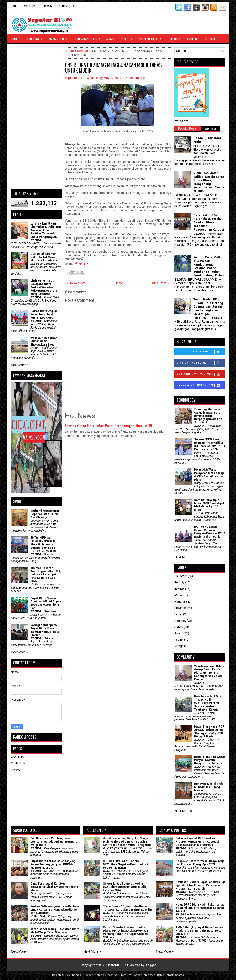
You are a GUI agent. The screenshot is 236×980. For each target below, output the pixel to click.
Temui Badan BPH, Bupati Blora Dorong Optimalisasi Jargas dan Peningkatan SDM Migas (208, 306)
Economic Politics (88, 38)
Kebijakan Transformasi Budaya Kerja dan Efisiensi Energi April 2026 (200, 863)
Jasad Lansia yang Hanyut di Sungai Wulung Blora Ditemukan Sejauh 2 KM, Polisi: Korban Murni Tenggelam (127, 842)
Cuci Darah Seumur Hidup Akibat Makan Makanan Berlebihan (44, 257)
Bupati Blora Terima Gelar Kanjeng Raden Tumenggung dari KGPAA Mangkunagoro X (53, 864)
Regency (180, 621)
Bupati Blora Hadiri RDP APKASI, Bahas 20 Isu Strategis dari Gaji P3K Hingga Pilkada (209, 732)
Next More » (20, 365)
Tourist (179, 640)
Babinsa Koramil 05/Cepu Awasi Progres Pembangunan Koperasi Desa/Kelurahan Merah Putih (197, 842)
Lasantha (112, 975)
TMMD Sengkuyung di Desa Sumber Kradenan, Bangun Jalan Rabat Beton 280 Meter (199, 931)
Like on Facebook (201, 363)
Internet (179, 589)
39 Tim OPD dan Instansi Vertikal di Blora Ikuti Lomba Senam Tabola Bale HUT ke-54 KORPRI (43, 544)
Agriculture (60, 38)
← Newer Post (76, 283)
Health (128, 38)
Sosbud (83, 51)
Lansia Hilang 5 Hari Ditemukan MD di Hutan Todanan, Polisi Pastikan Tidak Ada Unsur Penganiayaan (46, 230)
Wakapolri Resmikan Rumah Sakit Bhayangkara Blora (44, 341)
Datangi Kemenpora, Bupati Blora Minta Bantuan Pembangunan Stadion (45, 630)
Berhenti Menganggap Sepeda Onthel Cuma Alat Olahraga (45, 514)
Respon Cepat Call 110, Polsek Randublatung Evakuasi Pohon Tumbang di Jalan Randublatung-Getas (208, 266)
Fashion (192, 39)
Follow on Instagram (201, 385)
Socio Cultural (151, 38)
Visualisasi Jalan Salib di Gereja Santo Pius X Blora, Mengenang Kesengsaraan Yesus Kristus (209, 182)
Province (180, 608)
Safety (179, 627)
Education (174, 39)
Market (179, 595)
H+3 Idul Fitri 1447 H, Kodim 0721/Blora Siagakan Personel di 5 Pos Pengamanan (125, 864)
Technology (35, 38)
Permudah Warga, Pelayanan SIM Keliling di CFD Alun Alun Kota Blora (209, 475)
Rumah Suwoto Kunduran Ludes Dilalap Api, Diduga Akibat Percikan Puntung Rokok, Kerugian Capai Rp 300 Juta (126, 932)
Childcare (181, 576)
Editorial (209, 39)
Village (179, 646)
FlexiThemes (73, 975)
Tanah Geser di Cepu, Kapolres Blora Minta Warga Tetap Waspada (55, 931)
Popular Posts (187, 129)
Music (110, 39)
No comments (135, 78)
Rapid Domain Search (171, 975)
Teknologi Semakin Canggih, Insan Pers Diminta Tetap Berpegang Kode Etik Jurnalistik (208, 416)
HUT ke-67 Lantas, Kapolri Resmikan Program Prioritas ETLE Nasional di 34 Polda (209, 532)
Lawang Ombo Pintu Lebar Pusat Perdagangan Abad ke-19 (109, 426)
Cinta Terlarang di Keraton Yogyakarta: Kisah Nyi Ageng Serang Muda (54, 887)
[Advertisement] (36, 117)
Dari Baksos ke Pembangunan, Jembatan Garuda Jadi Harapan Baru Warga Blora (54, 842)
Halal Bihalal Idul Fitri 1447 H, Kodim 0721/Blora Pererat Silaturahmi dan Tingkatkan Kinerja (207, 703)
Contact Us (66, 6)
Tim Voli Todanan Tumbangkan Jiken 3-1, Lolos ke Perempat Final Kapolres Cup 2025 (46, 575)
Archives (211, 129)
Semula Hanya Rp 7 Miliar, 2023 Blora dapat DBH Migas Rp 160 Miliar (209, 505)
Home (14, 6)
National (180, 602)
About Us (30, 6)
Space (179, 633)
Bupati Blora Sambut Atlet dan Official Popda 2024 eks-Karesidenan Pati (46, 603)
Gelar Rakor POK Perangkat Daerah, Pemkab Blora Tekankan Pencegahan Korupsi (209, 222)
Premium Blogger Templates (137, 975)
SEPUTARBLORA (116, 965)
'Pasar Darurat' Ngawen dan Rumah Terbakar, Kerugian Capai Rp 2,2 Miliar (128, 908)
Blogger (150, 965)
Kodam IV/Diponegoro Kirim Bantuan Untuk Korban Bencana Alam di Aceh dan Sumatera (55, 910)
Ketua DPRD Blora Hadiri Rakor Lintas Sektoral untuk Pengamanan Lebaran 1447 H (200, 908)
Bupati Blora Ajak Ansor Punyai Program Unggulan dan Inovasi (210, 760)
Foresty (179, 582)
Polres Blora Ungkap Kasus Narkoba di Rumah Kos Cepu (44, 314)
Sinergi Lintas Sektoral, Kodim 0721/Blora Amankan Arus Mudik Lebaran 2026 (125, 887)
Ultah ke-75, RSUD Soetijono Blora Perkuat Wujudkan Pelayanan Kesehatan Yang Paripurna (44, 287)
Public (178, 614)
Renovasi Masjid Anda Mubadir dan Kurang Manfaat (209, 787)
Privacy (47, 6)
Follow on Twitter (201, 352)
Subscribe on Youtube (201, 374)
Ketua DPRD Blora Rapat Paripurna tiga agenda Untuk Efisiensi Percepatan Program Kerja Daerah (200, 885)
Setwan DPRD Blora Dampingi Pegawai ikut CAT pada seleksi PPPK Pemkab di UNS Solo (210, 444)
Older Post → (161, 283)
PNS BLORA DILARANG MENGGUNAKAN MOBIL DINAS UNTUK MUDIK (113, 68)
